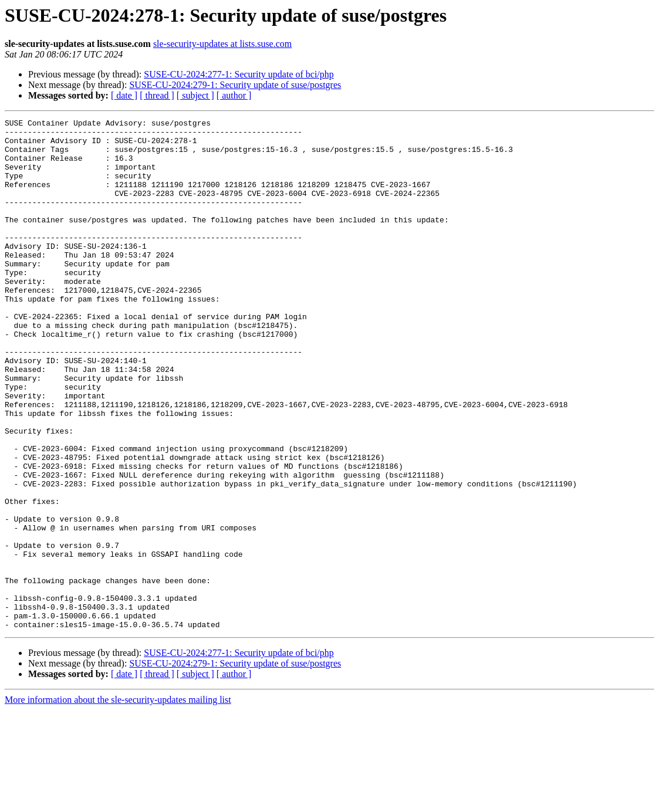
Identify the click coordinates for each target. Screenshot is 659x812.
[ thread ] (157, 95)
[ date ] (124, 95)
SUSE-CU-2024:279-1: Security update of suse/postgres (235, 85)
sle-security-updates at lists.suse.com (222, 44)
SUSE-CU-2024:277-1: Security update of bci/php (239, 74)
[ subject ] (195, 95)
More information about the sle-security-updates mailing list (118, 802)
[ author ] (234, 95)
